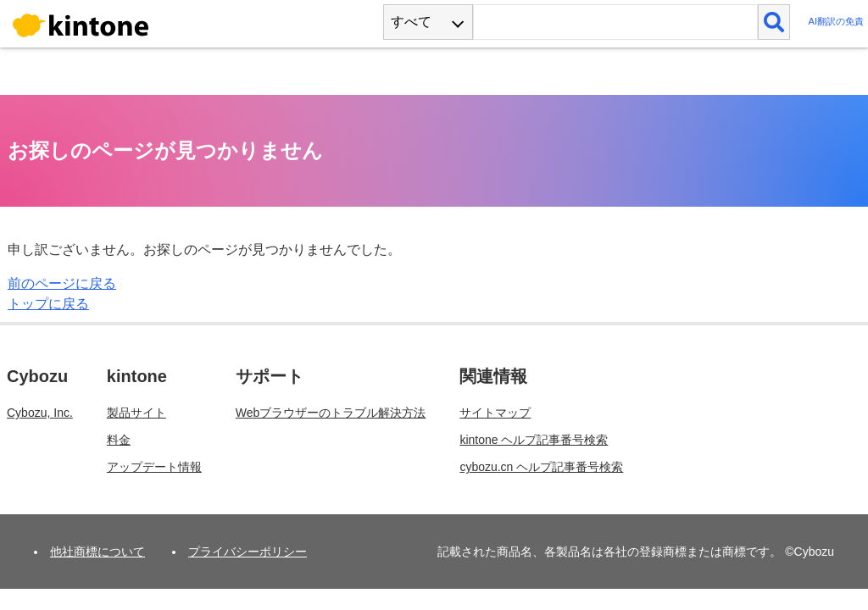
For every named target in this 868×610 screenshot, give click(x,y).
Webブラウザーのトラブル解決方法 (331, 413)
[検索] (774, 22)
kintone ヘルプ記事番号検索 (534, 440)
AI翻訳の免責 (836, 21)
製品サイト (136, 413)
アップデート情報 (154, 467)
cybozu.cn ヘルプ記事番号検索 (541, 467)
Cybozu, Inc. (40, 413)
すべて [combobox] (411, 22)
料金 (119, 440)
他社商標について (97, 552)
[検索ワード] (615, 22)
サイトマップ (495, 413)
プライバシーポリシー (248, 552)
